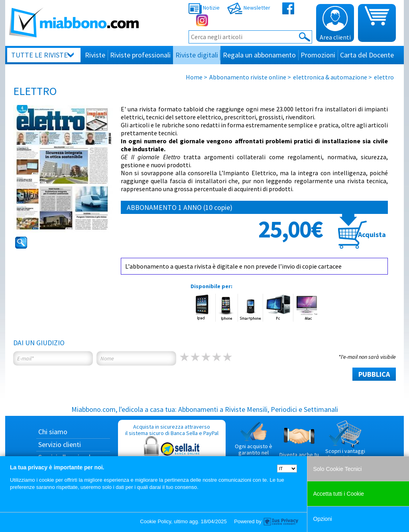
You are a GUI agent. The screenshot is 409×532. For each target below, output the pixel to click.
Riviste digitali (197, 55)
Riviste (95, 55)
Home (194, 77)
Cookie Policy (155, 521)
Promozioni (318, 55)
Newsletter (249, 8)
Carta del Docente (367, 55)
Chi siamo (53, 432)
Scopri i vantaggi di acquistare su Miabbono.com (345, 443)
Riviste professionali (140, 55)
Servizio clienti (60, 444)
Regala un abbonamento (259, 55)
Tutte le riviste (39, 55)
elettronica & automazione (330, 77)
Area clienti (335, 24)
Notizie (204, 8)
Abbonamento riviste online (248, 77)
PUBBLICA (374, 374)
